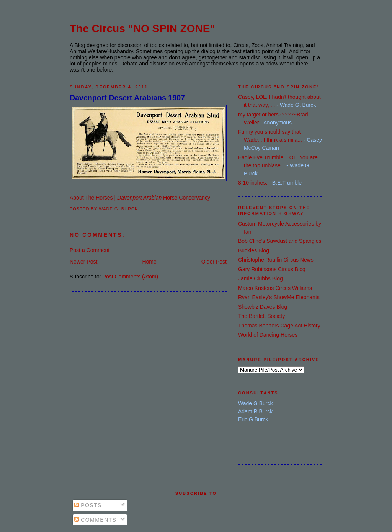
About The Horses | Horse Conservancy (140, 198)
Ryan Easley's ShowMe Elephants (279, 297)
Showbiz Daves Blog (263, 307)
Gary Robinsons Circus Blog (272, 269)
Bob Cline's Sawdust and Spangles (280, 241)
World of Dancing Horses (268, 335)
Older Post (214, 262)
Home (149, 262)
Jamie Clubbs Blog (261, 278)
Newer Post (83, 262)
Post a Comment (90, 250)
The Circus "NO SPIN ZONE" (142, 29)
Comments (95, 520)
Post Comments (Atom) (130, 277)
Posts (88, 505)
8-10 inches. (253, 183)
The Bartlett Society (261, 316)
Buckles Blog (254, 250)
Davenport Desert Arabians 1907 (127, 98)
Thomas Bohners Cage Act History (279, 326)
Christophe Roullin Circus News (276, 260)
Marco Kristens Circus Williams (275, 288)
